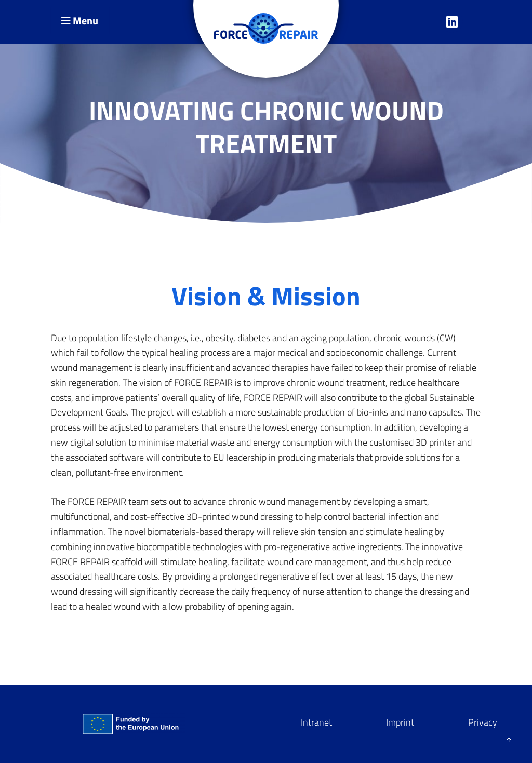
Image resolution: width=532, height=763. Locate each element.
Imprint (400, 722)
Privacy (483, 722)
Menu (80, 21)
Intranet (316, 722)
